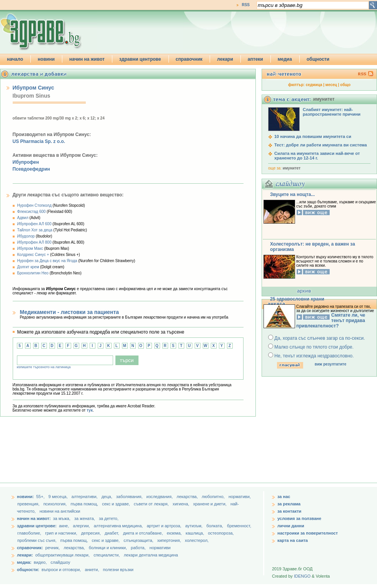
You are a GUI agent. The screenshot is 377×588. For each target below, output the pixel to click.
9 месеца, (59, 497)
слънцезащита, (139, 540)
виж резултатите (330, 364)
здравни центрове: (37, 526)
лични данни (291, 526)
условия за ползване (299, 518)
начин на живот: (34, 518)
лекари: (25, 555)
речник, (53, 548)
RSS (246, 5)
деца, (108, 497)
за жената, (85, 518)
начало (15, 59)
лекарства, (188, 497)
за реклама (289, 504)
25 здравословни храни (297, 299)
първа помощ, (85, 504)
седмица (314, 85)
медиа (285, 59)
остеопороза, (221, 533)
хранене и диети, (210, 504)
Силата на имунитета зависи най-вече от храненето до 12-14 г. (317, 156)
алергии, (82, 526)
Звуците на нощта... (292, 194)
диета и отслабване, (144, 533)
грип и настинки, (62, 533)
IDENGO (302, 576)
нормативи (160, 548)
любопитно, (214, 497)
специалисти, (107, 555)
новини (46, 59)
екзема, (175, 533)
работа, (138, 548)
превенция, (29, 504)
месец (331, 85)
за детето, (109, 518)
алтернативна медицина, (119, 526)
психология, (56, 504)
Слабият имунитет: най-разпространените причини (332, 112)
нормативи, (240, 497)
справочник (189, 59)
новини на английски (60, 511)
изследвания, (160, 497)
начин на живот (87, 59)
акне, (64, 526)
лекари (225, 59)
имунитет (292, 168)
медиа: (24, 562)
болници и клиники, (108, 548)
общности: (28, 570)
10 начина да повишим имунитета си (313, 136)
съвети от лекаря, (152, 504)
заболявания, (130, 497)
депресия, (92, 533)
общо (345, 85)
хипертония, (170, 540)
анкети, (92, 570)
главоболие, (30, 533)
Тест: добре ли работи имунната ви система (321, 145)
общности (318, 59)
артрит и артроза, (164, 526)
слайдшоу (61, 562)
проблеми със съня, (38, 540)
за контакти (289, 511)
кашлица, (195, 533)
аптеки (255, 59)
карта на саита (293, 540)
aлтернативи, (85, 497)
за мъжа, (62, 518)
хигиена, (182, 504)
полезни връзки (118, 570)
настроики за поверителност (308, 533)
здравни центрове (140, 59)
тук (90, 410)
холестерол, (197, 540)
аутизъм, (194, 526)
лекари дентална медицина (151, 555)
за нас (284, 497)
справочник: (30, 548)
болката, (215, 526)
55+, (41, 497)
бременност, (239, 526)
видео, (40, 562)
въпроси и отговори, (61, 570)
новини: (25, 497)
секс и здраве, (117, 504)
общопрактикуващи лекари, (63, 555)
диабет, (113, 533)
